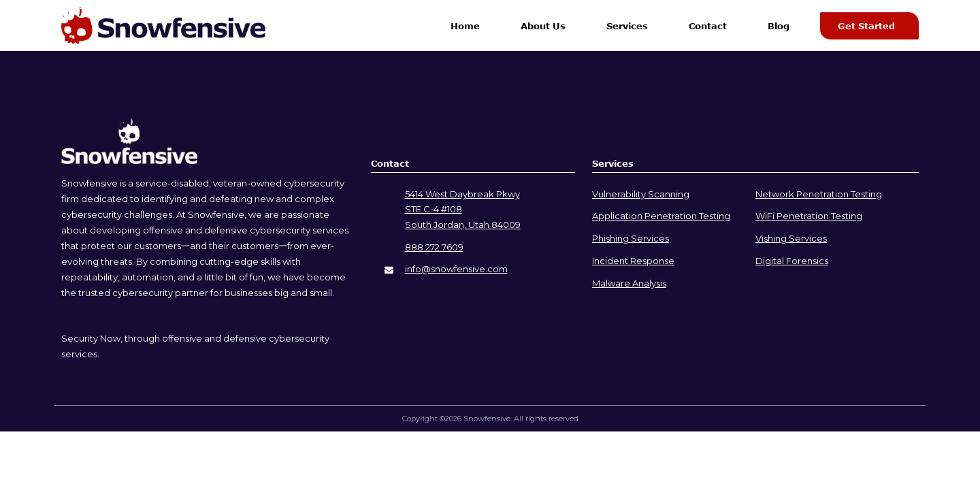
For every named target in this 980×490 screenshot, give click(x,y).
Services (627, 26)
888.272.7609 (434, 247)
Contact (708, 26)
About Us (543, 26)
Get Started (866, 26)
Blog (779, 26)
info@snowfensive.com (456, 269)
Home (465, 26)
